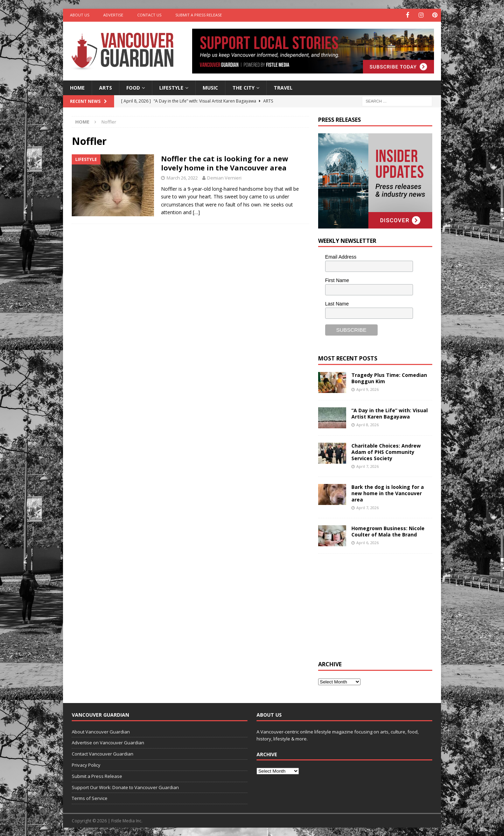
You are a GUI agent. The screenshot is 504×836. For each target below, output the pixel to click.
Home (77, 87)
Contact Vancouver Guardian (103, 753)
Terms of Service (90, 798)
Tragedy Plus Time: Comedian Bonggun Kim (389, 377)
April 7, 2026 (367, 466)
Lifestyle (171, 87)
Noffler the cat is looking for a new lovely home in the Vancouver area (225, 163)
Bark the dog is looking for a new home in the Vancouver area (388, 493)
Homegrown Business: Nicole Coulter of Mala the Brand (388, 531)
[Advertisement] (371, 605)
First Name (337, 280)
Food (133, 87)
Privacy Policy (86, 765)
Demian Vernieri (224, 177)
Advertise (113, 15)
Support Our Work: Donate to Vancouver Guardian (125, 787)
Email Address (341, 257)
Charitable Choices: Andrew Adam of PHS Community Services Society (386, 451)
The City (243, 87)
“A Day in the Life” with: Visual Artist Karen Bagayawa (390, 413)
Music (210, 87)
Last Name (337, 303)
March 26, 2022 (182, 177)
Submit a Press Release (199, 15)
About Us (80, 15)
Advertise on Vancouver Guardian (108, 742)
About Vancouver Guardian (101, 731)
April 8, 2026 (367, 424)
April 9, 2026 (367, 389)
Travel (283, 87)
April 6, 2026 (367, 542)
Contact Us (149, 15)
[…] (196, 212)
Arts (106, 87)
